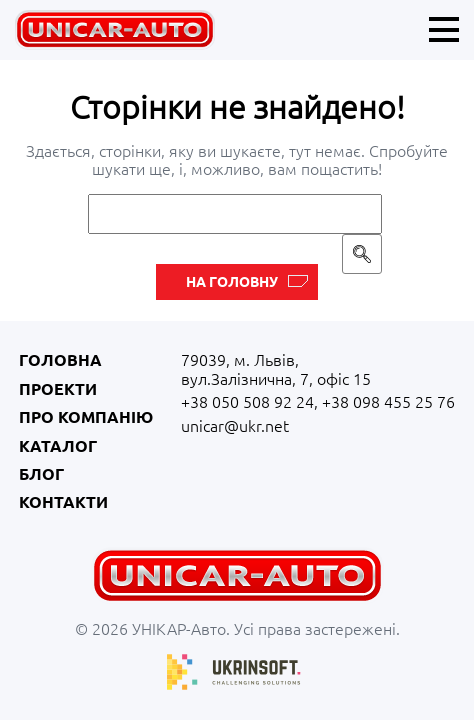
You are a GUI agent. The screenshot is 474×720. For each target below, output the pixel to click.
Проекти (58, 389)
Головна (60, 360)
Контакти (63, 502)
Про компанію (86, 417)
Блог (41, 474)
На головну (232, 282)
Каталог (58, 446)
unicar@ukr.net (235, 426)
